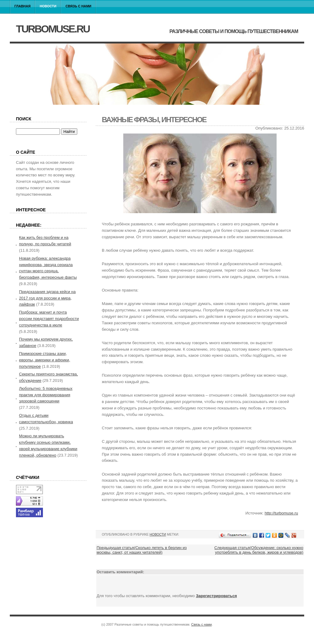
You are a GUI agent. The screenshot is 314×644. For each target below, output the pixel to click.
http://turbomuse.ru (281, 513)
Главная (23, 6)
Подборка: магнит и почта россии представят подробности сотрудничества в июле (49, 319)
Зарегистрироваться (216, 596)
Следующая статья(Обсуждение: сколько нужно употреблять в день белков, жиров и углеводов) (259, 550)
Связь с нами (78, 6)
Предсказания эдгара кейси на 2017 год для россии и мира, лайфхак (47, 298)
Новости (48, 6)
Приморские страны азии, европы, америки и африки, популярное (45, 360)
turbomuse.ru (53, 29)
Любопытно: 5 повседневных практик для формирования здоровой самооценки (46, 395)
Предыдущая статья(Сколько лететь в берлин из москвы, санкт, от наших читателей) (142, 550)
